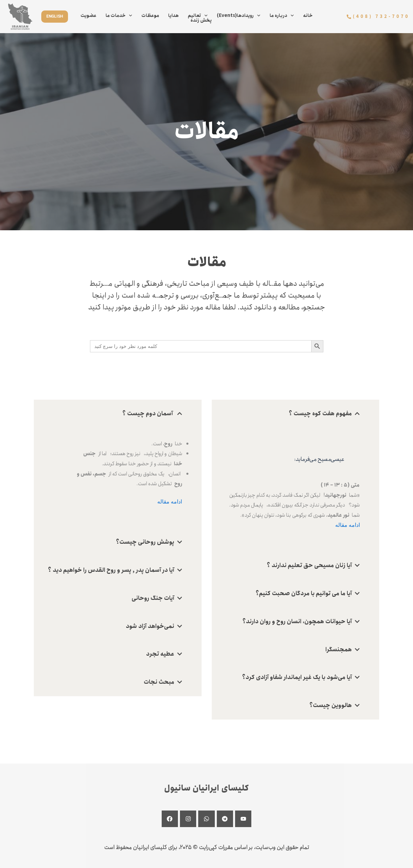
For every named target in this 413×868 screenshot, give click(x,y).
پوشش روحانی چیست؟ (145, 542)
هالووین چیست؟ (331, 705)
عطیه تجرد (160, 654)
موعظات (150, 16)
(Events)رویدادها (239, 16)
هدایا (173, 16)
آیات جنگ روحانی (153, 598)
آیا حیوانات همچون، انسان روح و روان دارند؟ (297, 621)
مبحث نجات (159, 682)
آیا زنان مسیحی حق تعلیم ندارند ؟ (309, 565)
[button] (118, 414)
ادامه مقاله (170, 502)
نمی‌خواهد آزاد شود (150, 626)
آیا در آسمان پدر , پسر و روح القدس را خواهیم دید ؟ (111, 570)
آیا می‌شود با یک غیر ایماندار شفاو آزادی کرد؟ (297, 677)
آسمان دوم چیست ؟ (148, 414)
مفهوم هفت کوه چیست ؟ (320, 414)
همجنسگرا (339, 650)
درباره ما (282, 16)
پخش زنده (201, 20)
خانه (308, 16)
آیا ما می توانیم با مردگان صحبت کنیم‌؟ (304, 593)
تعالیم (198, 16)
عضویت (88, 16)
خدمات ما (119, 16)
